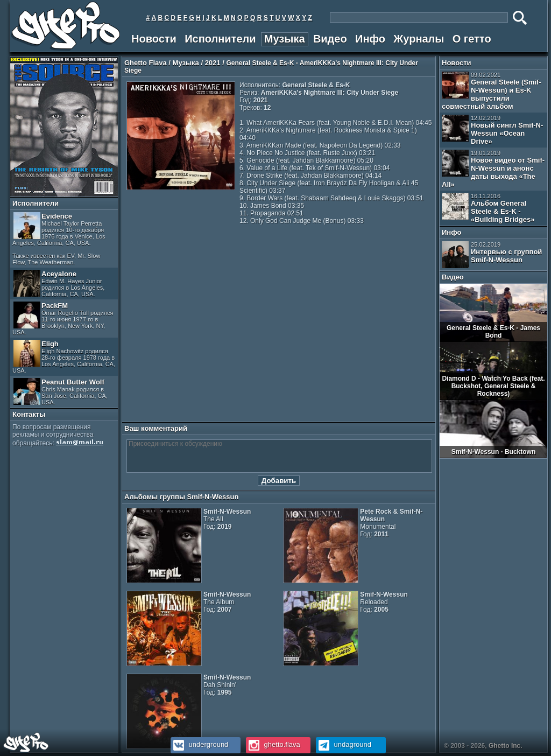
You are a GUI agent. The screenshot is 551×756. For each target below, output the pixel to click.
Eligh (64, 357)
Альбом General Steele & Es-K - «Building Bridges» (488, 208)
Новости (154, 39)
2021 (213, 63)
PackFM (63, 318)
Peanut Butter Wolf (61, 392)
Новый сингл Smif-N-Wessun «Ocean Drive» (492, 130)
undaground (344, 744)
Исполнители (220, 39)
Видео (330, 39)
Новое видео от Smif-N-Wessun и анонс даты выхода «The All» (493, 169)
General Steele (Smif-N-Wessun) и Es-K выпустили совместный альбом (492, 91)
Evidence (59, 239)
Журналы (419, 39)
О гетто (472, 39)
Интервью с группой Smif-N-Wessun (492, 255)
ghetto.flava (273, 744)
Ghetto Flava (146, 63)
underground (199, 744)
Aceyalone (59, 283)
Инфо (370, 39)
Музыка (285, 39)
